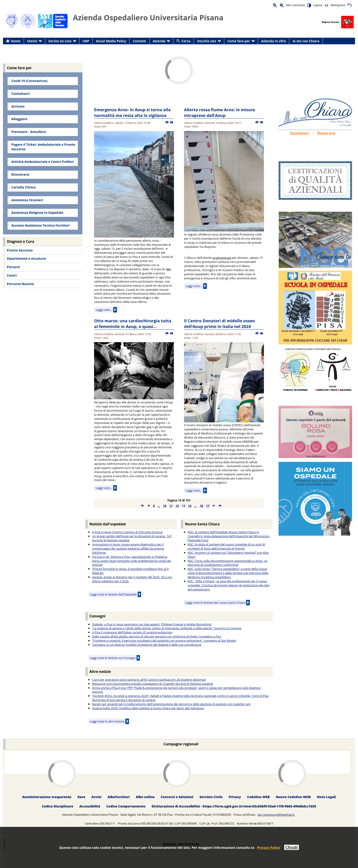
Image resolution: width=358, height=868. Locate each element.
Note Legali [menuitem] (326, 797)
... (159, 506)
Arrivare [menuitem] (18, 106)
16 (201, 506)
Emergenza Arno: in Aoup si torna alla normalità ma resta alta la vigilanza (132, 112)
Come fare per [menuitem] (239, 41)
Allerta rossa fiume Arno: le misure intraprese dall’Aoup (220, 112)
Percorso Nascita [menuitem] (20, 284)
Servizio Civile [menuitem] (211, 797)
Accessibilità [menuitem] (90, 806)
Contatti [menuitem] (140, 41)
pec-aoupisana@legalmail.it (276, 815)
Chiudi (292, 847)
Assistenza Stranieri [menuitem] (27, 200)
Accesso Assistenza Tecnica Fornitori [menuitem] (41, 225)
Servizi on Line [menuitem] (60, 41)
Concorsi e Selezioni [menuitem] (177, 797)
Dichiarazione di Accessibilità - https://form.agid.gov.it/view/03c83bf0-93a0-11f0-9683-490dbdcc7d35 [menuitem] (234, 806)
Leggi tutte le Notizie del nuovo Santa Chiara (215, 603)
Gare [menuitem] (81, 797)
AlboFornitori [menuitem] (119, 797)
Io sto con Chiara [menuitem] (306, 41)
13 (183, 506)
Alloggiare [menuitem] (19, 119)
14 (190, 506)
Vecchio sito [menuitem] (207, 41)
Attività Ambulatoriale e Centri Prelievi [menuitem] (43, 162)
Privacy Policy (269, 847)
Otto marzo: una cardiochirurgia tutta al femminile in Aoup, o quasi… (133, 324)
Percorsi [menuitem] (13, 267)
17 (208, 506)
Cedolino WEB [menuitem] (258, 797)
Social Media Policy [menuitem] (111, 41)
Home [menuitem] (16, 41)
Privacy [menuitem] (235, 797)
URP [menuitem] (86, 41)
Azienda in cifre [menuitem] (274, 41)
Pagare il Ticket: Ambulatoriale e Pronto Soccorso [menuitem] (43, 147)
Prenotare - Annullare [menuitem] (29, 132)
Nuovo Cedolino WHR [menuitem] (293, 797)
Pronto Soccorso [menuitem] (20, 250)
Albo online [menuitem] (145, 797)
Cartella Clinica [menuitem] (24, 187)
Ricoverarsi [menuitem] (20, 174)
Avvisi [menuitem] (97, 797)
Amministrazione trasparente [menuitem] (47, 797)
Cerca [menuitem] (186, 41)
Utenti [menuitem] (32, 41)
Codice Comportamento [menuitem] (126, 806)
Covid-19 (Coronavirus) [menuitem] (29, 81)
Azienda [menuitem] (159, 41)
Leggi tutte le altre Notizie (107, 721)
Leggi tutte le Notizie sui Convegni (113, 658)
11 (171, 506)
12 (177, 506)
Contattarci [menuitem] (21, 94)
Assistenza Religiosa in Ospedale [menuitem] (37, 213)
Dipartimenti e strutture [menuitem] (26, 258)
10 (165, 506)
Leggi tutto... (104, 310)
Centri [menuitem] (12, 275)
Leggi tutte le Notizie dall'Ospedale (113, 594)
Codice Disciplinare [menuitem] (58, 806)
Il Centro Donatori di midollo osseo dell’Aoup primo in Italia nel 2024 (219, 324)
